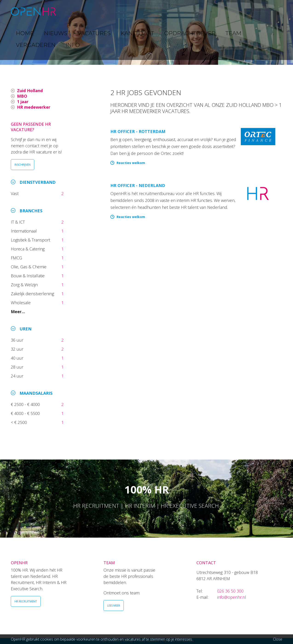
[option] (146, 32)
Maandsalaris (36, 393)
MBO (22, 96)
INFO (267, 11)
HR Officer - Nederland (138, 185)
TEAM (215, 11)
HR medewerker (34, 107)
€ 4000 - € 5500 (26, 413)
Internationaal (24, 231)
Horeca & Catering (28, 249)
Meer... (18, 312)
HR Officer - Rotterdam (138, 131)
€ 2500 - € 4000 (26, 404)
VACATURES (120, 11)
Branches (31, 211)
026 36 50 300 (230, 591)
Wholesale (21, 303)
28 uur (18, 367)
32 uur (18, 349)
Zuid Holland (30, 91)
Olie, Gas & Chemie (29, 267)
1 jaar (23, 102)
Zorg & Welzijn (25, 285)
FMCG (17, 258)
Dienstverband (38, 182)
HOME (73, 11)
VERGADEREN (241, 11)
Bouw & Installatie (28, 276)
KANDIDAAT (150, 11)
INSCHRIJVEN (23, 165)
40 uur (18, 358)
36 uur (18, 340)
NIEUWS (94, 11)
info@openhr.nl (232, 597)
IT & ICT (18, 222)
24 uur (18, 376)
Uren (26, 329)
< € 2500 (19, 422)
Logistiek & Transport (31, 240)
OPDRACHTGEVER (186, 11)
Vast (15, 193)
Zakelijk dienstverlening (33, 294)
